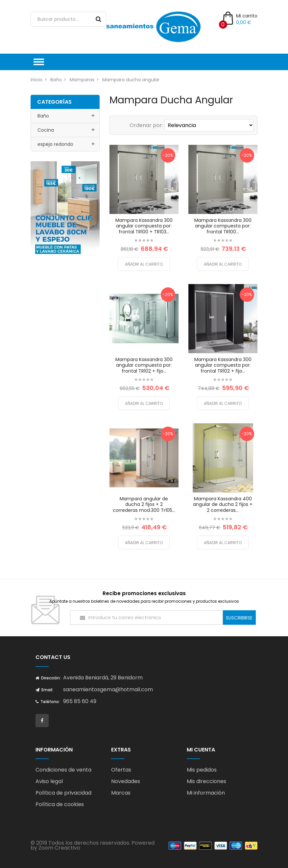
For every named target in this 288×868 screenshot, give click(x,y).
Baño (43, 116)
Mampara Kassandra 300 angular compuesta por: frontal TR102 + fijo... (144, 365)
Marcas (121, 793)
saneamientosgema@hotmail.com (108, 689)
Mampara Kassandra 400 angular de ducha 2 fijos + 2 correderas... (223, 504)
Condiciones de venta (63, 770)
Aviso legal (49, 781)
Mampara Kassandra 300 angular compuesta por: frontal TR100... (223, 226)
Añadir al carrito (144, 264)
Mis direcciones (206, 781)
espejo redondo (55, 144)
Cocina (46, 130)
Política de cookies (60, 804)
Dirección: (48, 678)
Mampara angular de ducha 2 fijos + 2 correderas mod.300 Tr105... (144, 504)
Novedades (126, 781)
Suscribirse (239, 618)
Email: (44, 690)
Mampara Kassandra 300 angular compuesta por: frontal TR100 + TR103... (144, 226)
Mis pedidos (202, 770)
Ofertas (121, 770)
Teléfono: (48, 702)
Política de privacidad (63, 793)
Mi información (206, 793)
